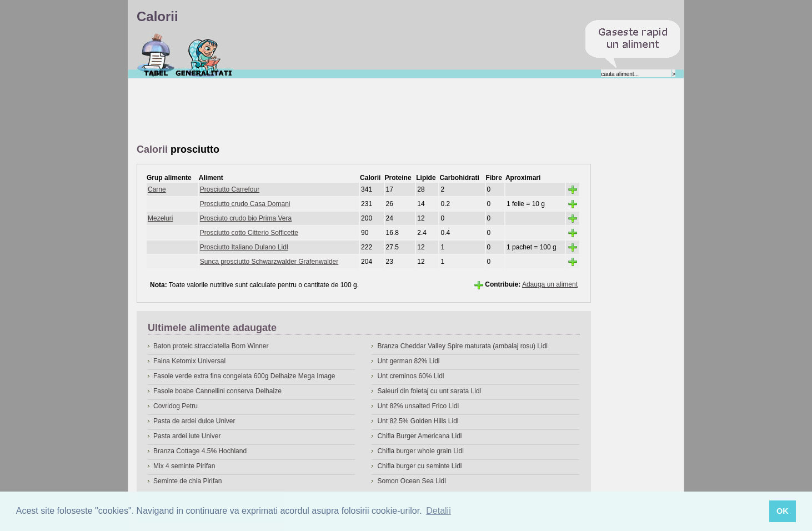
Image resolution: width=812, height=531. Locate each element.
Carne (157, 189)
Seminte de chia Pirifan (187, 481)
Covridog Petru (176, 406)
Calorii (156, 55)
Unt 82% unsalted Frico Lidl (418, 406)
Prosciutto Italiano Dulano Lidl (244, 247)
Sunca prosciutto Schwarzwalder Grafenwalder (269, 262)
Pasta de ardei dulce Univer (194, 421)
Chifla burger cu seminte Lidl (419, 466)
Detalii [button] (438, 511)
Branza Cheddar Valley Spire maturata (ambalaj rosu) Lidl (462, 346)
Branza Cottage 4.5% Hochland (200, 451)
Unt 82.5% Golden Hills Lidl (418, 421)
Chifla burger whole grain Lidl (420, 451)
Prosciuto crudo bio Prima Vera (246, 218)
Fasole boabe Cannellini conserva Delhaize (217, 391)
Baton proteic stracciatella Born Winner (211, 346)
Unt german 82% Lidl (408, 361)
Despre (204, 55)
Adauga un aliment (550, 284)
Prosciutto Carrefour (230, 189)
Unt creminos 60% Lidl (410, 376)
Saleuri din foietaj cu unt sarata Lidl (429, 391)
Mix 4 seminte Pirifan (184, 466)
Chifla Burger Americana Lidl (419, 436)
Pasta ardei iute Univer (187, 436)
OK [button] (783, 511)
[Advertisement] (339, 112)
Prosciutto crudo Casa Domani (245, 204)
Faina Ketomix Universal (189, 361)
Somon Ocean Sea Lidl (411, 481)
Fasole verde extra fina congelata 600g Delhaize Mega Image (244, 376)
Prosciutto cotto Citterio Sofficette (249, 233)
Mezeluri (160, 218)
